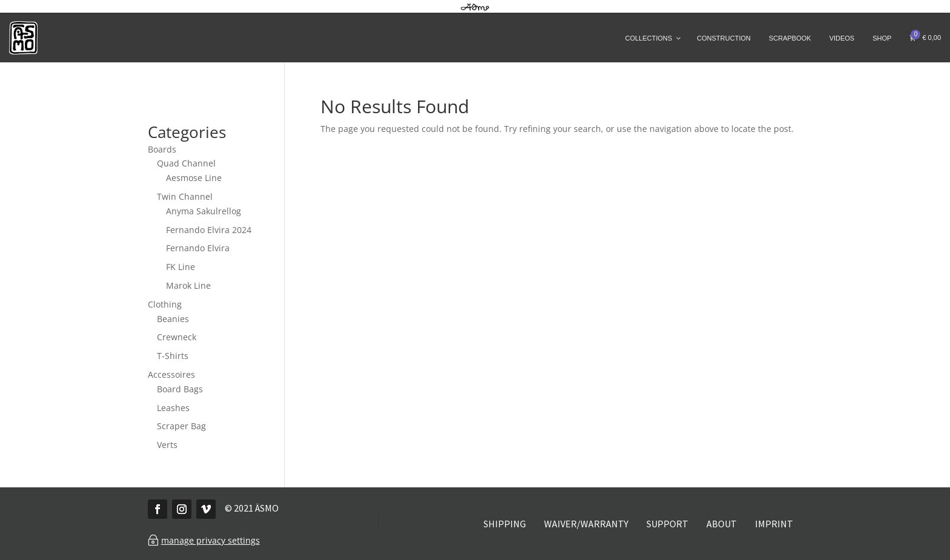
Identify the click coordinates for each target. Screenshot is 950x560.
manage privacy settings (211, 540)
